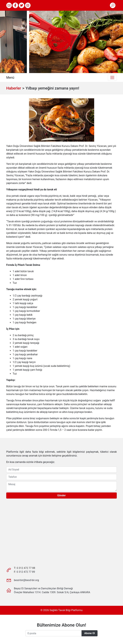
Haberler (14, 88)
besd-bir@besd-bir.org (26, 580)
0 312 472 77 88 (26, 568)
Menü (10, 78)
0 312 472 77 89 (26, 572)
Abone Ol (90, 633)
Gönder (61, 495)
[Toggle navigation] (112, 78)
